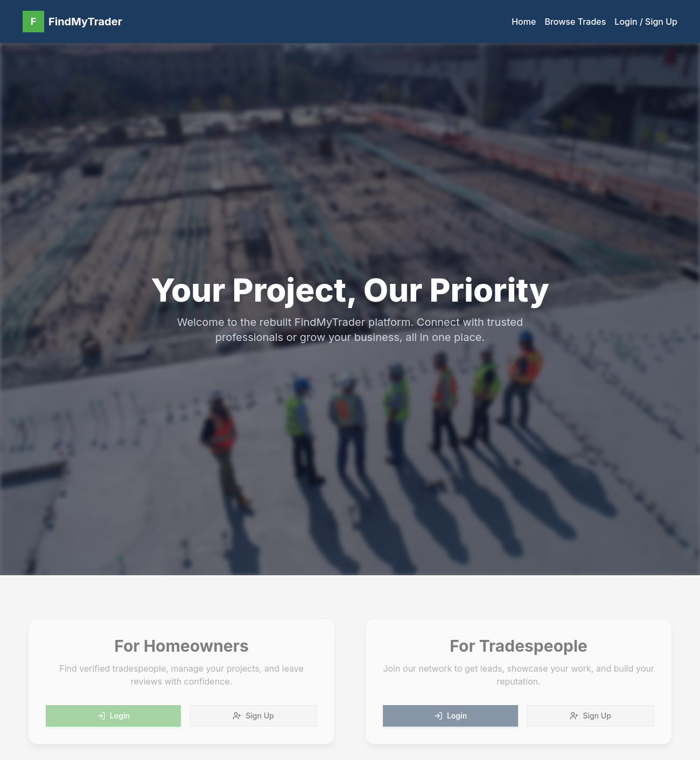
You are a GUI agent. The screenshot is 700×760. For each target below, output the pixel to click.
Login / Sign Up (646, 22)
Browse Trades (575, 22)
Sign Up (249, 716)
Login (110, 716)
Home (524, 22)
